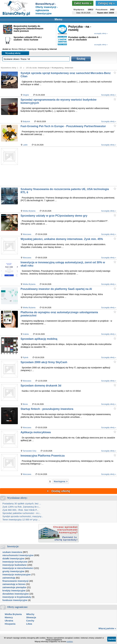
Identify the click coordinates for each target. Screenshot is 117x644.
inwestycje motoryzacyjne (17, 574)
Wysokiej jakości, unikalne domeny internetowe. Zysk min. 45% (62, 239)
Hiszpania (10, 624)
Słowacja (31, 617)
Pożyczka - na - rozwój (80, 28)
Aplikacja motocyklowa (36, 432)
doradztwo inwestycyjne (16, 594)
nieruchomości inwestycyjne (18, 555)
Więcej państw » (107, 628)
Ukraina (9, 621)
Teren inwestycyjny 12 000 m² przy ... (21, 520)
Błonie (25, 404)
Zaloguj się (106, 3)
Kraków (26, 334)
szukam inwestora (12, 552)
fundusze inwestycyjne (15, 600)
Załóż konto (83, 3)
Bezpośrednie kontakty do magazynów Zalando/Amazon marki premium (28, 29)
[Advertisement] (69, 167)
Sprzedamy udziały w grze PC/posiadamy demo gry (54, 216)
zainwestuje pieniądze (14, 587)
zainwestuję (9, 578)
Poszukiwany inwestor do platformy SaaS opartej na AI (56, 289)
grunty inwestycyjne (13, 571)
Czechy (30, 621)
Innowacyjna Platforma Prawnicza (43, 456)
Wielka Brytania (29, 211)
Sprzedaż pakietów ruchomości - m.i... (22, 513)
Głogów (26, 95)
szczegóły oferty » (101, 33)
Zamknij (112, 639)
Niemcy (9, 617)
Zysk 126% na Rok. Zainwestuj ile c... (21, 507)
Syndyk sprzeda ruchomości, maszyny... (23, 516)
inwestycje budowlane (14, 565)
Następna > (61, 481)
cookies (70, 642)
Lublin (25, 145)
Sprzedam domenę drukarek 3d (41, 386)
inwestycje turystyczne (15, 562)
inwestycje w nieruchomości (18, 568)
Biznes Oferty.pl (19, 49)
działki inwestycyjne (13, 558)
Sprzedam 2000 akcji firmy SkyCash (44, 362)
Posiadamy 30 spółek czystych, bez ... (22, 503)
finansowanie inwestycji (15, 581)
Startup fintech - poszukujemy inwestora (47, 409)
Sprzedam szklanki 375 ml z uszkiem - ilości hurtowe (28, 38)
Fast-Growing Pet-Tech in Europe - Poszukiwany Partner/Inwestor (63, 126)
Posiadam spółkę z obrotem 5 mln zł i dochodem (83, 38)
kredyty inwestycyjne (14, 590)
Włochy (30, 614)
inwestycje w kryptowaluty (17, 597)
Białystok (26, 122)
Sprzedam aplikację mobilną (39, 339)
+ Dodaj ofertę (58, 491)
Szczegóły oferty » (109, 95)
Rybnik (26, 357)
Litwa (29, 624)
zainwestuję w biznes (14, 584)
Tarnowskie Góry (29, 451)
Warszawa (27, 234)
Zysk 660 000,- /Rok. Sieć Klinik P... (20, 510)
